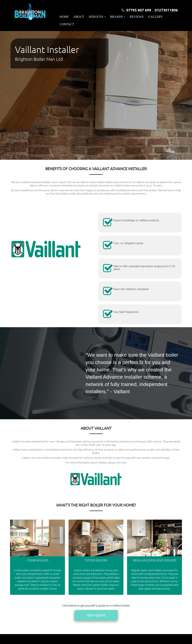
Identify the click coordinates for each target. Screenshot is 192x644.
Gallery (155, 17)
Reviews (137, 17)
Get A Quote (96, 615)
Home (64, 17)
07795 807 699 (139, 10)
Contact (67, 24)
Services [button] (97, 17)
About (79, 17)
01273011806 (166, 10)
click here (121, 462)
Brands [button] (118, 17)
